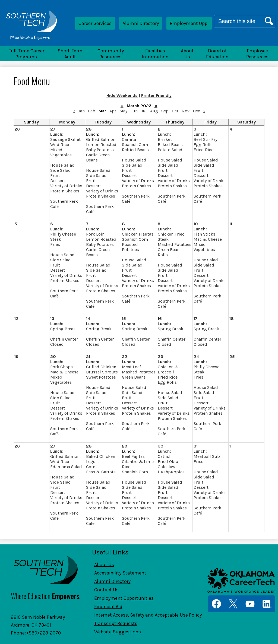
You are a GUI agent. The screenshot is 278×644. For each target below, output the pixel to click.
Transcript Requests (116, 623)
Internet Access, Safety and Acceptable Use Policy (148, 615)
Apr (113, 111)
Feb (92, 111)
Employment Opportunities (124, 598)
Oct (175, 111)
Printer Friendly (156, 95)
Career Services (95, 23)
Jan (81, 111)
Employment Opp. (189, 23)
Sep (165, 111)
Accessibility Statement (120, 573)
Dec (196, 111)
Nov (186, 111)
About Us (104, 564)
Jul (144, 111)
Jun (134, 111)
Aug (154, 111)
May (123, 111)
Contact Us (106, 590)
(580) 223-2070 (44, 633)
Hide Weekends (122, 95)
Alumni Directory (141, 23)
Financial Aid (108, 607)
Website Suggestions (118, 632)
